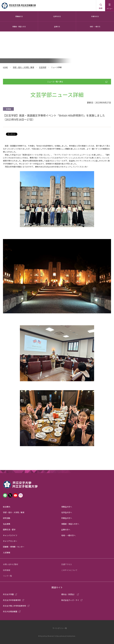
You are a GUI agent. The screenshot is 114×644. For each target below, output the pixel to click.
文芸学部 (43, 67)
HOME (5, 67)
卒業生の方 (95, 16)
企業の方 (57, 26)
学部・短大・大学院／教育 (23, 67)
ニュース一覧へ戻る (55, 82)
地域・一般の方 (95, 26)
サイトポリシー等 (60, 628)
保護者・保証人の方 (19, 26)
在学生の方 (57, 16)
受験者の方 (19, 16)
